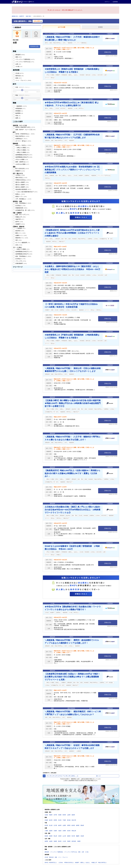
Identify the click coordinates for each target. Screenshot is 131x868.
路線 (27, 34)
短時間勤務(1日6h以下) (24, 157)
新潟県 (46, 825)
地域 (17, 34)
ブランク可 (21, 261)
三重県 (46, 831)
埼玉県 (60, 820)
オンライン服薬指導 (23, 243)
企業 (18, 64)
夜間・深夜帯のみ (22, 162)
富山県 (51, 825)
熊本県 (60, 841)
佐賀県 (51, 841)
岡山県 (55, 836)
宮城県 (60, 815)
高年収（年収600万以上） (25, 134)
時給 (23, 95)
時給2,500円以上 (22, 136)
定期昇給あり (21, 139)
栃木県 (51, 820)
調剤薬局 (20, 55)
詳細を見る (108, 52)
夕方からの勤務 (22, 159)
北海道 (46, 815)
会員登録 (115, 2)
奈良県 (69, 831)
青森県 (51, 815)
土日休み (20, 175)
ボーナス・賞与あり (23, 141)
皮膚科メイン (21, 235)
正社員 (19, 73)
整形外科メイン (22, 238)
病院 (18, 57)
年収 (23, 87)
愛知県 (82, 825)
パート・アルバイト (23, 80)
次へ (98, 776)
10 (73, 776)
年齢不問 (20, 219)
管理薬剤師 (20, 108)
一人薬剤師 (20, 228)
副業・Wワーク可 (22, 215)
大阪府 (60, 831)
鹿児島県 (74, 841)
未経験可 (20, 224)
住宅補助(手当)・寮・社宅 (25, 210)
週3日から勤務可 (22, 187)
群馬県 (55, 820)
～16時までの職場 (22, 148)
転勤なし (20, 194)
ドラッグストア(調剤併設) (25, 59)
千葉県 (64, 820)
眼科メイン (20, 233)
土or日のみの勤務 (22, 164)
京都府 (55, 831)
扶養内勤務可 (21, 263)
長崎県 (55, 841)
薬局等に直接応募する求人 (25, 127)
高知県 (82, 836)
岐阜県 (73, 825)
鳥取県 (46, 836)
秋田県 (64, 815)
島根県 (51, 836)
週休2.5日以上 (21, 178)
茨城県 (46, 820)
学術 (18, 116)
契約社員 (19, 76)
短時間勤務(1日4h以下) (24, 155)
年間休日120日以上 (23, 180)
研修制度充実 (21, 208)
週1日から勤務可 (22, 182)
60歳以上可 (20, 217)
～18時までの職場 (22, 152)
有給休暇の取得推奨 (23, 189)
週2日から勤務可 (22, 185)
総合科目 (20, 231)
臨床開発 (19, 113)
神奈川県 (74, 820)
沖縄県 (79, 841)
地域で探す (29, 16)
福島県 (73, 815)
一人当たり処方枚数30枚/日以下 (26, 192)
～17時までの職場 (22, 150)
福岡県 (46, 841)
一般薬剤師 (21, 106)
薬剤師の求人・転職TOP (18, 16)
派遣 (18, 78)
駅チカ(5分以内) (22, 168)
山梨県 (64, 825)
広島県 (60, 836)
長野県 (69, 825)
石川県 (55, 825)
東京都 (69, 820)
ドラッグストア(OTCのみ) (25, 62)
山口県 (64, 836)
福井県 (60, 825)
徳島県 (69, 836)
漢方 (18, 240)
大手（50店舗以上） (23, 199)
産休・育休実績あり (23, 203)
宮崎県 (69, 841)
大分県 (64, 841)
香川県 (73, 836)
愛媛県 (78, 836)
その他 (19, 66)
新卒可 (19, 222)
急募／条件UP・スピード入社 (25, 130)
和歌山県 (74, 831)
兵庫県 (64, 831)
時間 (36, 34)
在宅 (19, 245)
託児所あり (20, 206)
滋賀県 (51, 831)
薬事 (18, 118)
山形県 (69, 815)
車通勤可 (20, 171)
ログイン (107, 2)
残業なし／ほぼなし (23, 145)
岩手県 (55, 815)
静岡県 (78, 825)
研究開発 (19, 111)
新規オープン (21, 196)
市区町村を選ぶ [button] (35, 46)
